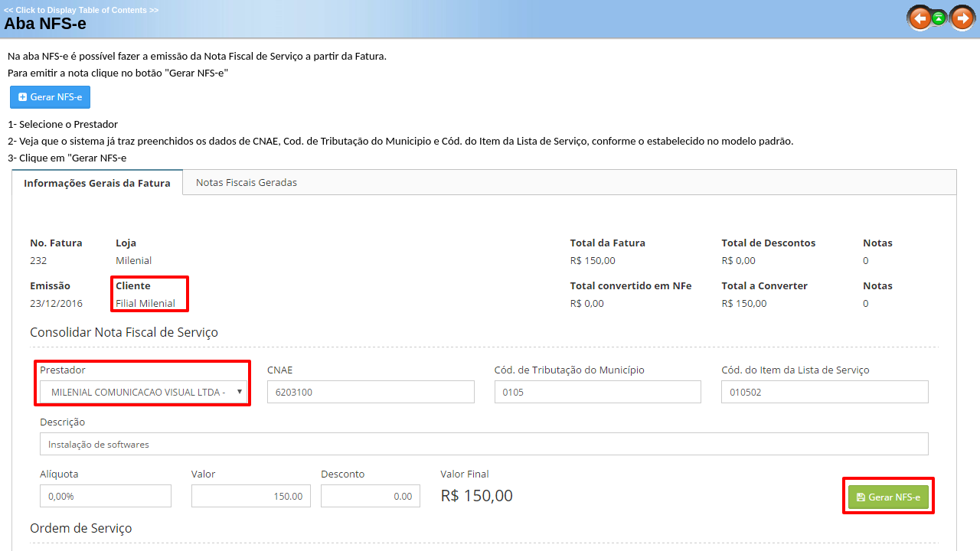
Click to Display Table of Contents (81, 10)
